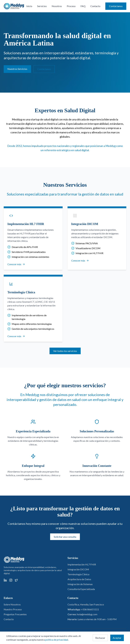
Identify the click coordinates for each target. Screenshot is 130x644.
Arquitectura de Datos (79, 579)
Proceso (71, 6)
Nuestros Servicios (17, 69)
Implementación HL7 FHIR (82, 564)
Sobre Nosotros (12, 604)
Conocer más (16, 264)
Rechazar (100, 638)
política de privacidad (57, 640)
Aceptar (117, 638)
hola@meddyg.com (87, 614)
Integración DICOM (78, 569)
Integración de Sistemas (80, 584)
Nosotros (57, 6)
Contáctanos (116, 6)
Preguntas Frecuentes (15, 614)
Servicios (42, 6)
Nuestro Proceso (13, 609)
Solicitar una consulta (65, 537)
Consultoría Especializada (81, 589)
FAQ (83, 6)
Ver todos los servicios (65, 351)
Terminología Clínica (78, 574)
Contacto (95, 6)
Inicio (29, 6)
